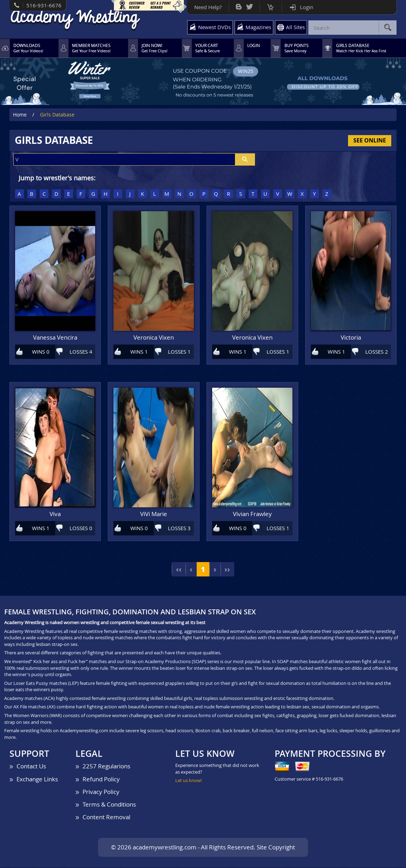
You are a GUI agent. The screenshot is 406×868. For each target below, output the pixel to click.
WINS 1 (139, 352)
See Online (370, 141)
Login (306, 7)
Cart (270, 5)
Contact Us (31, 766)
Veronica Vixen (154, 338)
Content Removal (106, 817)
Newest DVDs (214, 27)
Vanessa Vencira (55, 338)
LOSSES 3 (179, 528)
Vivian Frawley (252, 515)
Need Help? (208, 7)
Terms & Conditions (109, 805)
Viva (55, 515)
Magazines (258, 27)
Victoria (351, 338)
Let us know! (188, 781)
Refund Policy (101, 779)
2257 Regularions (106, 766)
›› (228, 569)
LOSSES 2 (377, 352)
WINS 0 (41, 352)
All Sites (295, 27)
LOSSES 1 (179, 352)
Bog (238, 5)
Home (20, 115)
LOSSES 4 (81, 352)
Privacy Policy (101, 792)
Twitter (249, 5)
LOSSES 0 (81, 528)
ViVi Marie (154, 515)
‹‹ (178, 569)
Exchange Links (37, 779)
